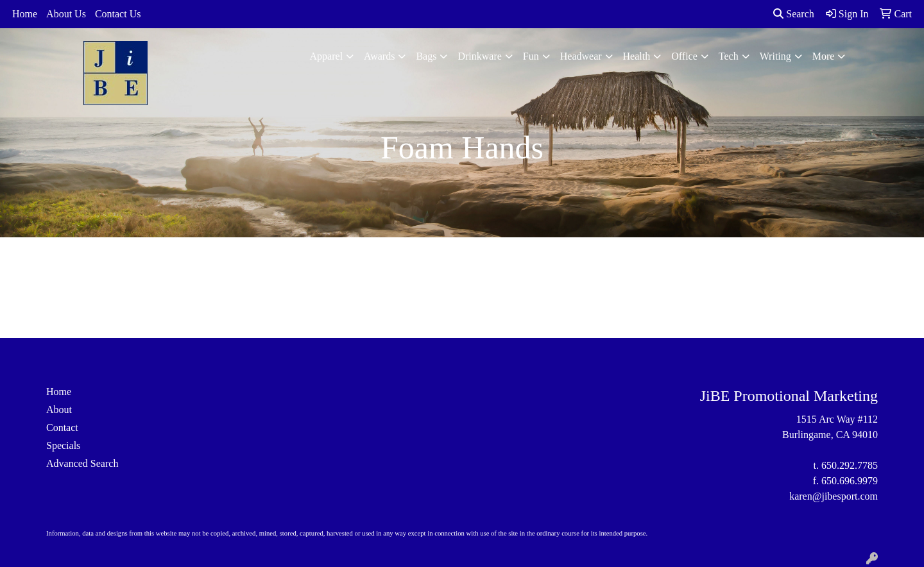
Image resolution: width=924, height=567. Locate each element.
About (59, 410)
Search (794, 14)
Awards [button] (379, 56)
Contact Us (118, 14)
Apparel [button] (327, 56)
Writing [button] (775, 56)
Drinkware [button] (479, 56)
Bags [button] (426, 56)
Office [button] (684, 56)
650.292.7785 (850, 465)
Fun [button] (531, 56)
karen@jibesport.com (834, 496)
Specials (63, 445)
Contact (62, 427)
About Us (66, 14)
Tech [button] (729, 56)
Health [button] (637, 56)
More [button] (824, 56)
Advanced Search (82, 463)
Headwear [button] (581, 56)
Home (25, 14)
